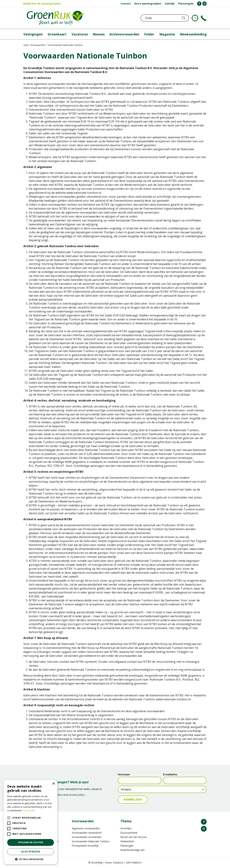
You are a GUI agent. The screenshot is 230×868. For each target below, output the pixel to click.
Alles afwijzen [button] (31, 852)
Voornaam (124, 774)
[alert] (31, 822)
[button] (31, 859)
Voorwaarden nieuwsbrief (87, 833)
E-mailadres (170, 774)
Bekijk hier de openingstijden (42, 4)
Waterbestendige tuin (133, 850)
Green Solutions (114, 863)
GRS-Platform (134, 863)
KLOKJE (195, 18)
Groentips (126, 828)
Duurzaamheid (129, 833)
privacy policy (77, 795)
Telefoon (204, 18)
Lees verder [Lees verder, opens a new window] (29, 811)
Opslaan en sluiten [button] (31, 842)
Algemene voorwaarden (86, 828)
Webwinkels (127, 841)
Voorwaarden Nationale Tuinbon (91, 841)
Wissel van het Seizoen (134, 837)
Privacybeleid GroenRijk (85, 846)
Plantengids (127, 846)
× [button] (53, 784)
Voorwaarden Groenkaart (87, 837)
